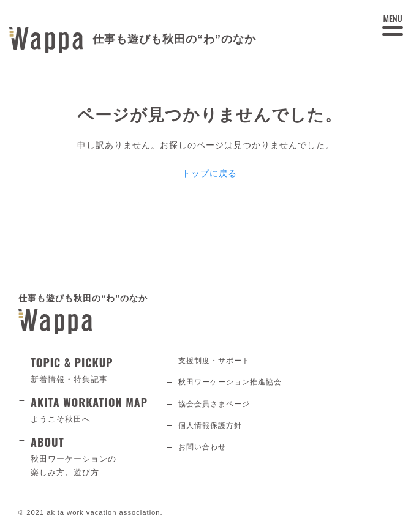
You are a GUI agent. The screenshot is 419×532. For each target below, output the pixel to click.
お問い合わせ (202, 447)
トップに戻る (209, 173)
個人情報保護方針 (210, 425)
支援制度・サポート (214, 361)
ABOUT (89, 457)
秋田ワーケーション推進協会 (230, 382)
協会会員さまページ (214, 404)
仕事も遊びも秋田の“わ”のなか (83, 314)
